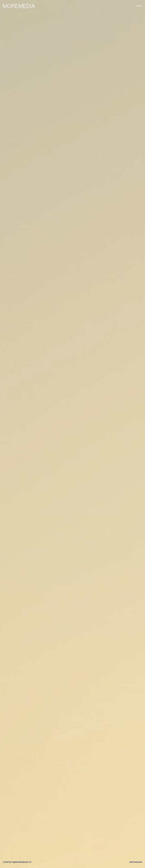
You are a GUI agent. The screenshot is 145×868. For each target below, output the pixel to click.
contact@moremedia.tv (17, 862)
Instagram (136, 862)
